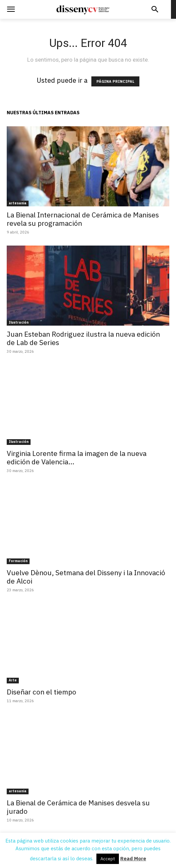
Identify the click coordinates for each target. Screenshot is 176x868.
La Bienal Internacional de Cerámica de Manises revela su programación (83, 219)
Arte (13, 680)
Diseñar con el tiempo (41, 692)
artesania (18, 203)
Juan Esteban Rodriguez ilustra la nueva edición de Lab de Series (83, 338)
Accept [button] (108, 859)
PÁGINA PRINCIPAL (115, 81)
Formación (18, 561)
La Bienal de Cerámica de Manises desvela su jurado (78, 807)
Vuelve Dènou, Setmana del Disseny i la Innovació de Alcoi (86, 577)
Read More (133, 858)
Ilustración (19, 322)
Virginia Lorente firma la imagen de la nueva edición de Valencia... (77, 457)
